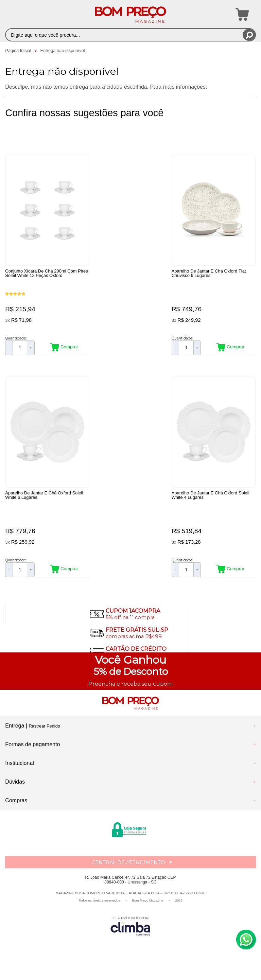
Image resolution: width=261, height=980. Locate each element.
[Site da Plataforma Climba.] (130, 933)
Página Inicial (19, 50)
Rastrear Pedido (44, 733)
